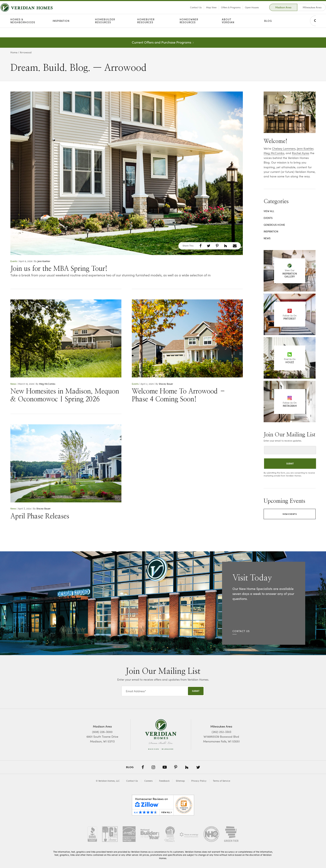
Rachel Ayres (301, 153)
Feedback (164, 781)
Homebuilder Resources (105, 31)
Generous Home (274, 225)
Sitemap (180, 781)
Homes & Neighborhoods (23, 31)
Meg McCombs (47, 384)
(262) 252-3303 (221, 732)
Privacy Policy (199, 781)
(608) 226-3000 (102, 732)
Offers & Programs (221, 12)
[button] (201, 246)
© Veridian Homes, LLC (108, 781)
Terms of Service (222, 781)
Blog (268, 31)
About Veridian (228, 31)
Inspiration (61, 31)
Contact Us (186, 12)
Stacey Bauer (166, 384)
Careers (148, 781)
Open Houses (242, 12)
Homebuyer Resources (146, 31)
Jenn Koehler (44, 261)
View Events (290, 514)
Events (14, 261)
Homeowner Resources (189, 31)
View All (269, 211)
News (13, 384)
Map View (201, 12)
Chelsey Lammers (284, 148)
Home (14, 52)
